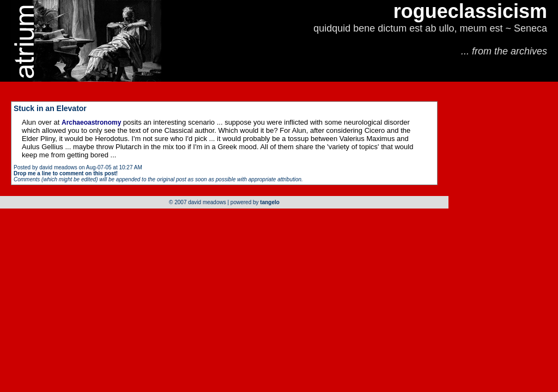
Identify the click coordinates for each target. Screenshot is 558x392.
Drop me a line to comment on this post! (66, 173)
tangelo (270, 202)
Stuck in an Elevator (50, 108)
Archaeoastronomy (92, 122)
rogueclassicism (470, 11)
